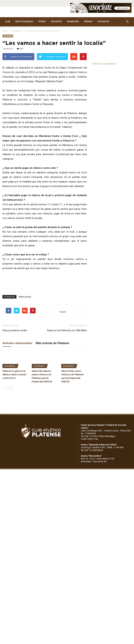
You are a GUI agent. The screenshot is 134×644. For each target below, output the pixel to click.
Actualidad (16, 31)
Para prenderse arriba (15, 330)
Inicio (5, 31)
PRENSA (88, 22)
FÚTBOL (42, 22)
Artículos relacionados (17, 343)
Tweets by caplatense (104, 64)
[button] (127, 22)
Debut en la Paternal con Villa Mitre (67, 330)
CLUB (8, 22)
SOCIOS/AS (104, 22)
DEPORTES (57, 22)
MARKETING (73, 22)
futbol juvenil (25, 297)
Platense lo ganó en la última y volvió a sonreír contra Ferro (14, 374)
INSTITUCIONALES (24, 22)
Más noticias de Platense (53, 343)
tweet (63, 312)
